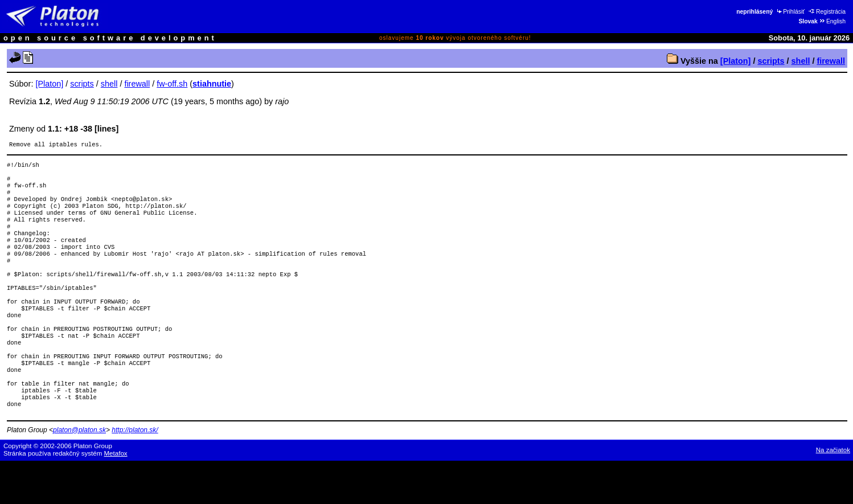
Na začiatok (833, 493)
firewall (831, 61)
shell (801, 61)
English (832, 21)
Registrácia (827, 12)
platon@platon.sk (79, 473)
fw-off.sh (172, 84)
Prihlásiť (790, 12)
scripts (771, 61)
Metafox (116, 497)
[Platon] (736, 61)
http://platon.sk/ (135, 473)
